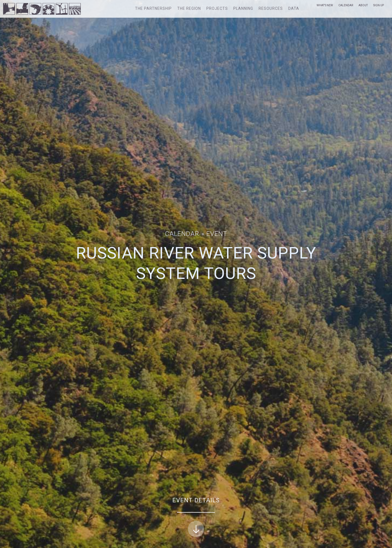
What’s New (325, 5)
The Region (189, 8)
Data (294, 8)
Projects (217, 8)
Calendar (346, 5)
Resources (271, 8)
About (363, 5)
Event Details (196, 517)
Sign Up (379, 5)
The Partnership (153, 8)
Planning (243, 8)
